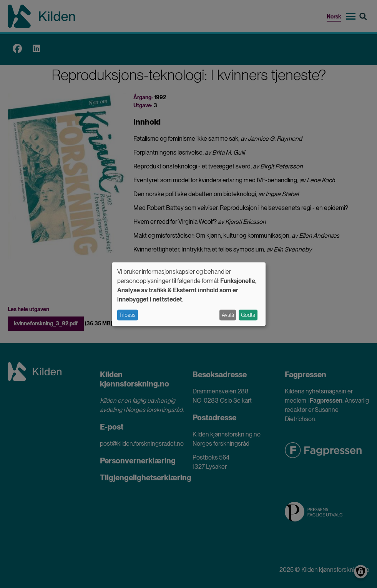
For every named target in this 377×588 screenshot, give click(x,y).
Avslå (228, 315)
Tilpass (127, 315)
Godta (248, 315)
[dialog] (189, 294)
